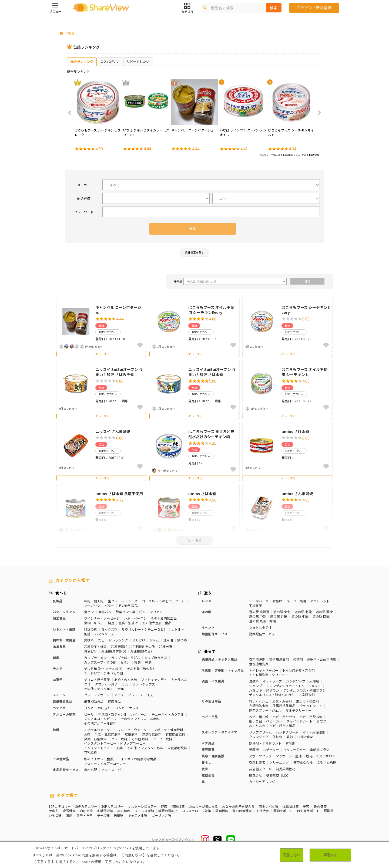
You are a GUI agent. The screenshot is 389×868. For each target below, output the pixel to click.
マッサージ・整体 (289, 756)
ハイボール (139, 714)
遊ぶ (208, 593)
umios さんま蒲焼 (297, 494)
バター (109, 605)
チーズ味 (103, 815)
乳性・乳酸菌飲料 (108, 734)
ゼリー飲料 (119, 739)
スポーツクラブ (260, 756)
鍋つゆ (182, 640)
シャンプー (257, 686)
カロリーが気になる (203, 806)
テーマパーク (259, 601)
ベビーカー (274, 721)
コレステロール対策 (196, 811)
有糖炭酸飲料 (175, 734)
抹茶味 (119, 815)
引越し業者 (257, 762)
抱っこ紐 (256, 721)
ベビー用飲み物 (311, 717)
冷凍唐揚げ (119, 646)
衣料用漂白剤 (279, 659)
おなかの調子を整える (238, 806)
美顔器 (254, 749)
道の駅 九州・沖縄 (262, 621)
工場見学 (256, 605)
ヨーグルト (150, 601)
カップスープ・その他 (100, 662)
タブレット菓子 (106, 684)
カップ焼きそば (156, 658)
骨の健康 (320, 806)
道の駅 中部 (258, 616)
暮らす (210, 651)
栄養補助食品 (94, 701)
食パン (89, 612)
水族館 (277, 601)
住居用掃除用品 (284, 706)
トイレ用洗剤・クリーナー (269, 675)
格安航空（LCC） (279, 775)
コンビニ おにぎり (97, 708)
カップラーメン (95, 658)
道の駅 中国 (300, 616)
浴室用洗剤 (307, 695)
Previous (71, 113)
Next (318, 113)
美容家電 (208, 749)
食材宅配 (90, 770)
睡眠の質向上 (168, 811)
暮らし (206, 762)
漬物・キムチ (94, 623)
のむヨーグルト (173, 601)
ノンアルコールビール (100, 719)
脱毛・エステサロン (321, 756)
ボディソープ (272, 681)
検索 (274, 8)
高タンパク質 (269, 806)
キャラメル (179, 679)
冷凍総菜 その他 (143, 646)
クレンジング (259, 737)
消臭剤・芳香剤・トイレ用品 (223, 670)
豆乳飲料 (90, 752)
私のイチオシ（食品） (100, 759)
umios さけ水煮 (295, 431)
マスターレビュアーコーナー (105, 763)
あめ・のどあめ (126, 679)
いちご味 (55, 815)
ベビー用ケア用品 (282, 726)
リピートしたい (138, 61)
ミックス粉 (109, 629)
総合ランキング (82, 61)
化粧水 (277, 737)
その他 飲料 (140, 739)
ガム (125, 684)
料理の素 (90, 629)
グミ (87, 684)
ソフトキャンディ (154, 679)
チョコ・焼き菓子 (97, 679)
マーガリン (92, 605)
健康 (164, 806)
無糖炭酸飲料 (152, 734)
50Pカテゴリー (112, 806)
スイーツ (59, 695)
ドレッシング (118, 640)
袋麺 (138, 662)
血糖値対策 (105, 811)
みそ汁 (125, 662)
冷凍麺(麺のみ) (141, 651)
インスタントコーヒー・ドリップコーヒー (115, 743)
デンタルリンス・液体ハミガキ (272, 695)
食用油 (168, 640)
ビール (89, 714)
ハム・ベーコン (135, 618)
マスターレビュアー (142, 806)
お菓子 (58, 679)
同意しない (292, 855)
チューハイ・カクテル (168, 714)
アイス (119, 695)
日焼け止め (305, 737)
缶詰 (71, 33)
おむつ (321, 721)
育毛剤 (290, 743)
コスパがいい (110, 61)
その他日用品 (211, 701)
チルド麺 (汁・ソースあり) (103, 668)
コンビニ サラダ (127, 708)
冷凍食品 (59, 646)
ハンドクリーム (287, 732)
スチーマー (271, 749)
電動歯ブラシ (320, 749)
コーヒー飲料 (162, 739)
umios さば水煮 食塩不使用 (119, 494)
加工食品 (59, 618)
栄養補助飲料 (177, 748)
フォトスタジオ (260, 627)
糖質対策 (178, 806)
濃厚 (69, 815)
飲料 (56, 730)
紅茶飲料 (131, 734)
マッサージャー (295, 749)
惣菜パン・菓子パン (130, 612)
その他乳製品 (128, 605)
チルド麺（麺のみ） (141, 668)
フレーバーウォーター (134, 730)
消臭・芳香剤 (282, 701)
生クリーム (116, 601)
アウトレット (320, 601)
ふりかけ (139, 640)
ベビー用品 (210, 717)
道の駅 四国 (321, 616)
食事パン (105, 612)
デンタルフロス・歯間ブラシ (304, 690)
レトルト (178, 629)
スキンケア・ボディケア (219, 732)
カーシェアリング (262, 781)
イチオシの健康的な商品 (139, 759)
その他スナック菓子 (99, 689)
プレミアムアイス (140, 695)
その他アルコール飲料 (100, 723)
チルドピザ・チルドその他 (103, 673)
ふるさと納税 (326, 762)
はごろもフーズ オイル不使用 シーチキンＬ (304, 372)
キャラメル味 (138, 815)
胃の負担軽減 (242, 811)
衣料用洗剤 (257, 659)
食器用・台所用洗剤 (321, 659)
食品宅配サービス (66, 770)
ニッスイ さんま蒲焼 (113, 431)
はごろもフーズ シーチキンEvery (306, 310)
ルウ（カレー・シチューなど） (144, 629)
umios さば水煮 (202, 494)
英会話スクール (260, 769)
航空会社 (208, 775)
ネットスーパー (113, 770)
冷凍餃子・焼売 (95, 646)
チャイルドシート (300, 721)
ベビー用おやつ (284, 717)
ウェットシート (311, 706)
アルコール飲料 (64, 714)
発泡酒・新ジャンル (113, 714)
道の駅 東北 (282, 612)
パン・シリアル (64, 612)
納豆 (111, 623)
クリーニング (279, 762)
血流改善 (263, 811)
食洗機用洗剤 (259, 664)
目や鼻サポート (308, 811)
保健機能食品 (62, 701)
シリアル (156, 612)
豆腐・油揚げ (128, 623)
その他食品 (61, 759)
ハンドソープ (296, 681)
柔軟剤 (298, 659)
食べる (61, 593)
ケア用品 (208, 743)
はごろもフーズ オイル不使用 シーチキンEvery (211, 310)
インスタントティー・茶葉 (103, 748)
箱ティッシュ (259, 701)
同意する (330, 855)
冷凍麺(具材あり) (114, 651)
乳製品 (58, 601)
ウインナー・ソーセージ (102, 618)
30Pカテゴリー (86, 806)
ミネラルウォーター (99, 730)
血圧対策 (86, 811)
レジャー (208, 601)
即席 (56, 658)
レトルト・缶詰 (64, 629)
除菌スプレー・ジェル (265, 710)
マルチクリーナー (299, 710)
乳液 (290, 737)
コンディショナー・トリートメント (295, 686)
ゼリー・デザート (97, 695)
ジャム (154, 640)
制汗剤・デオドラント (265, 743)
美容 (306, 806)
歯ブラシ (273, 690)
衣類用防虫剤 (259, 706)
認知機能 (222, 811)
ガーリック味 (161, 815)
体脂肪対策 (290, 806)
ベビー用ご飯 (259, 717)
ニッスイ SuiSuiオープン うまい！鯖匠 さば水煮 (212, 372)
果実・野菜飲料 (95, 739)
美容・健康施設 (213, 756)
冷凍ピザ (90, 651)
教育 (205, 769)
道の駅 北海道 (259, 612)
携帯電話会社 (303, 762)
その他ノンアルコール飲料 (140, 719)
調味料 (89, 640)
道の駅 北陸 (303, 612)
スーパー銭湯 (296, 601)
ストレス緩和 (144, 811)
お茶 (87, 734)
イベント (208, 627)
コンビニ (59, 708)
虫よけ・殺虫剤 (307, 701)
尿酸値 (329, 811)
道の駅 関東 (324, 612)
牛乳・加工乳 (94, 601)
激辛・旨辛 (85, 815)
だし (101, 640)
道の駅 (206, 612)
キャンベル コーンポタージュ (118, 310)
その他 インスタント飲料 (145, 748)
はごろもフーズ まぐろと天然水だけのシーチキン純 (211, 434)
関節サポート (283, 811)
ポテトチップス (144, 684)
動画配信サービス (214, 634)
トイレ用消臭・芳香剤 (299, 670)
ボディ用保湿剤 (314, 732)
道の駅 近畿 (279, 616)
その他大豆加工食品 (157, 623)
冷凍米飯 (166, 646)
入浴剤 (314, 681)
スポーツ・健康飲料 (169, 730)
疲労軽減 (69, 811)
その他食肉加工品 (164, 618)
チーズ (133, 601)
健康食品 (114, 701)
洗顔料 (254, 681)
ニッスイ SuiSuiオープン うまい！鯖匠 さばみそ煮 (119, 372)
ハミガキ (256, 690)
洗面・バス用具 (213, 681)
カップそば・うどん (126, 658)
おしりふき (257, 726)
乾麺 (148, 662)
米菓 (121, 689)
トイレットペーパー (264, 670)
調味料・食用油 (64, 640)
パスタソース (104, 634)
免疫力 (53, 811)
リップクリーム (260, 732)
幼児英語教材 (286, 769)
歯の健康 (124, 811)
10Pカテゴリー (60, 806)
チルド (58, 668)
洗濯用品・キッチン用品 (219, 659)
